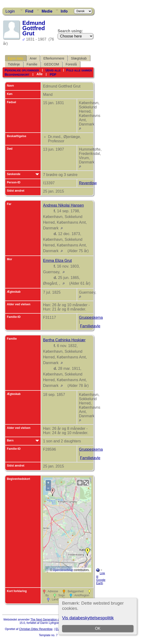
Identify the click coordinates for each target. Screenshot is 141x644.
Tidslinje (14, 64)
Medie (47, 11)
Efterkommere (54, 58)
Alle (39, 74)
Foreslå (71, 64)
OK (98, 628)
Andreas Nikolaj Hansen (63, 205)
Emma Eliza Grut (57, 261)
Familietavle (90, 326)
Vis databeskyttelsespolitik (88, 618)
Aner (33, 58)
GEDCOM (51, 64)
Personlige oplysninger (22, 70)
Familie (32, 64)
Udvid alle (53, 70)
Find (29, 11)
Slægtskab (79, 58)
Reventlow (88, 183)
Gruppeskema (91, 317)
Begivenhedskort (17, 74)
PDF (53, 74)
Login (10, 11)
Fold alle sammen (79, 70)
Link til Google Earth (101, 578)
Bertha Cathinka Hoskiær (64, 340)
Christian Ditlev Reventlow (36, 629)
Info (64, 11)
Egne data (15, 58)
